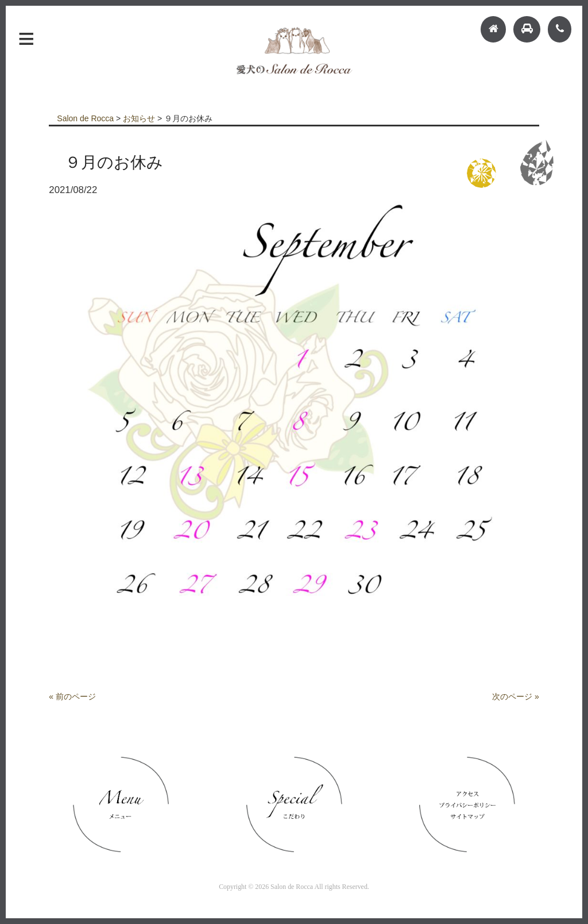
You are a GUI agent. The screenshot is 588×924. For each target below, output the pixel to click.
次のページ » (516, 696)
